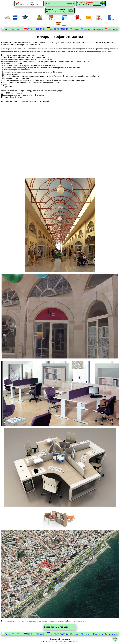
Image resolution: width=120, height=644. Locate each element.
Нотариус (101, 20)
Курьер (91, 20)
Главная (53, 639)
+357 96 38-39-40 (89, 3)
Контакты (66, 639)
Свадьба (61, 26)
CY (12, 29)
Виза (9, 20)
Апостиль (80, 20)
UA (57, 29)
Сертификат (68, 20)
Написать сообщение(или (56, 10)
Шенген (112, 20)
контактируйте (80, 621)
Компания (42, 20)
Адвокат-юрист (30, 20)
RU (34, 29)
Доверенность (55, 20)
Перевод (18, 20)
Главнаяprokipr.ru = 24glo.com (29, 3)
